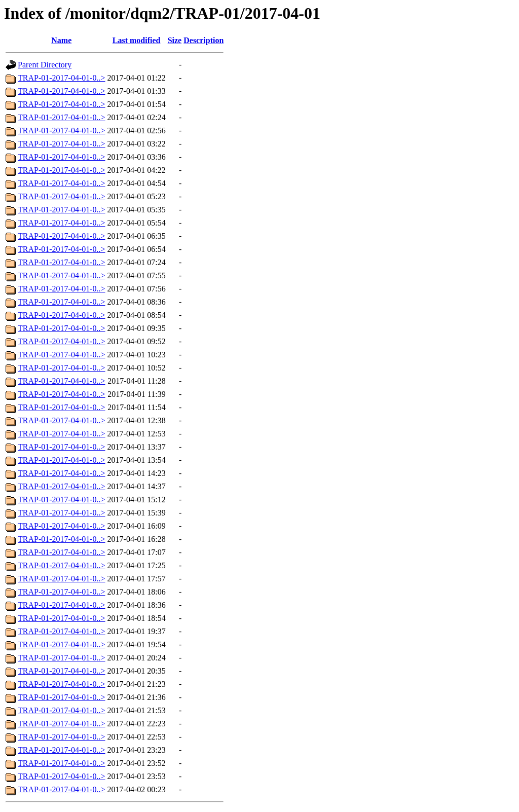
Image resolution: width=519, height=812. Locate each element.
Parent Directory (45, 65)
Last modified (137, 40)
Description (203, 40)
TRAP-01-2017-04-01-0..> (62, 78)
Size (175, 40)
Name (61, 40)
